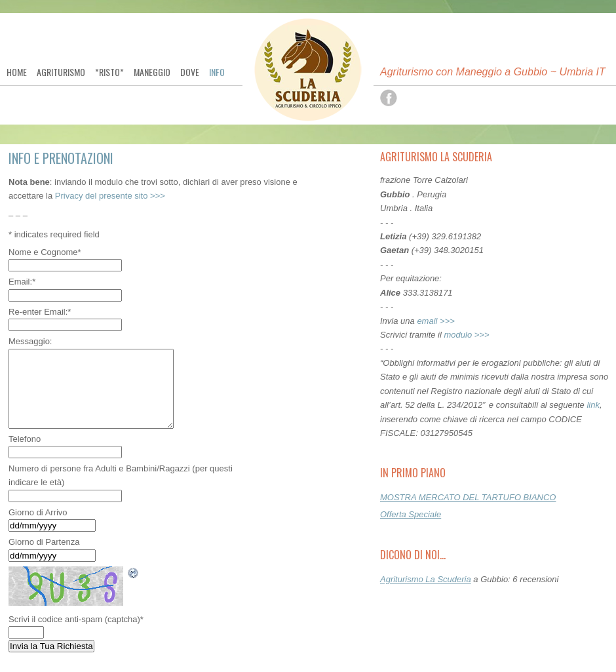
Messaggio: (30, 341)
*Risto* (109, 72)
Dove (190, 72)
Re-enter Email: (40, 312)
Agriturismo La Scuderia (426, 579)
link (593, 405)
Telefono (25, 439)
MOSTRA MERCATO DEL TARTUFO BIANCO (468, 497)
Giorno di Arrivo (38, 512)
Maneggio (152, 72)
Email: (22, 282)
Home (17, 72)
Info (217, 72)
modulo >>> (467, 335)
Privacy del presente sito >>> (110, 196)
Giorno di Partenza (44, 542)
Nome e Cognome (45, 252)
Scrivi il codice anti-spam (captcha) (76, 619)
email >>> (435, 321)
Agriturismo (61, 72)
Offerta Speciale (411, 514)
